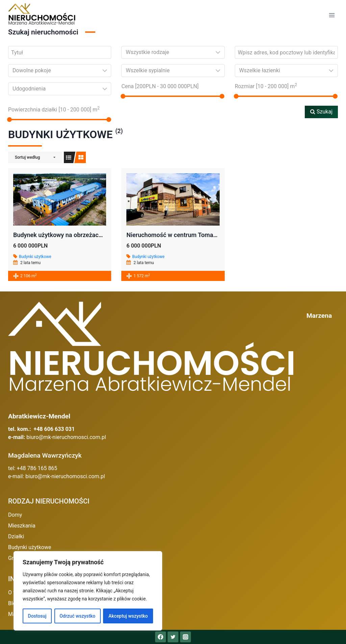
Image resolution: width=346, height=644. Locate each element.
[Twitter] (173, 637)
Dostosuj (37, 616)
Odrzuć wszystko (78, 616)
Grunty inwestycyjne (32, 558)
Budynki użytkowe (35, 257)
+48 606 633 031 (54, 429)
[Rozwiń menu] (332, 15)
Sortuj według (27, 157)
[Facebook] (160, 637)
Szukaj (321, 112)
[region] (88, 591)
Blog (14, 603)
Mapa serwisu (25, 614)
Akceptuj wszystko (128, 616)
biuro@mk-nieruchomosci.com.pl (66, 437)
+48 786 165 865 (37, 468)
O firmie (18, 593)
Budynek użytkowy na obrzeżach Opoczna (70, 235)
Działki (16, 536)
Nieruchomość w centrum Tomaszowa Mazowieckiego (200, 235)
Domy (15, 515)
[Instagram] (186, 637)
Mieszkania (22, 526)
